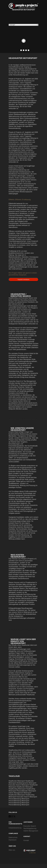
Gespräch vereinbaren (24, 280)
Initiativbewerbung (15, 828)
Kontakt (26, 840)
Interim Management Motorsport (20, 793)
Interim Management (31, 831)
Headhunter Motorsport (23, 7)
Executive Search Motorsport (19, 785)
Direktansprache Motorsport (26, 783)
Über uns (12, 850)
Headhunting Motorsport (17, 789)
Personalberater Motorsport (26, 791)
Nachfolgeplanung (30, 828)
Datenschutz (13, 837)
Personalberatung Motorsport (19, 799)
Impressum (13, 840)
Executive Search (30, 826)
